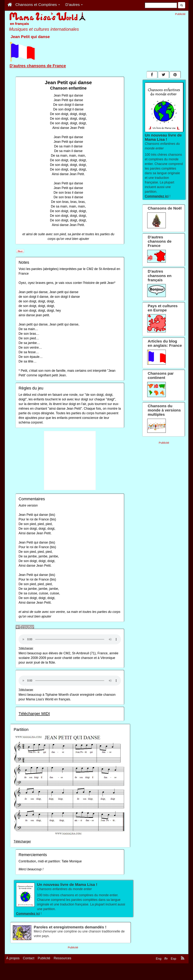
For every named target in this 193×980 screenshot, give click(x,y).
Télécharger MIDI (34, 714)
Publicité (44, 958)
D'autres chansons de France (38, 66)
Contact (29, 958)
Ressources (63, 958)
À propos (13, 958)
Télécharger (26, 648)
